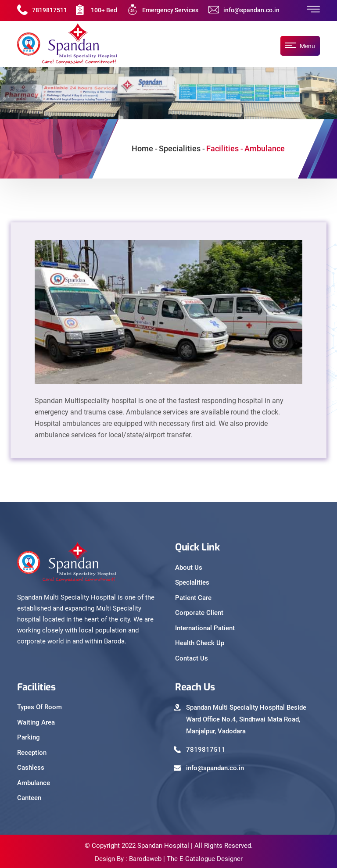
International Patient (205, 628)
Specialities (192, 582)
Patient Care (193, 598)
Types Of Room (39, 707)
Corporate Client (199, 613)
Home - (145, 148)
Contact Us (192, 658)
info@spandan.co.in (251, 10)
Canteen (29, 798)
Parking (29, 737)
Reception (32, 753)
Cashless (31, 768)
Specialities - (182, 148)
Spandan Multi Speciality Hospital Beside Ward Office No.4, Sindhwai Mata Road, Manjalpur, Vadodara (246, 719)
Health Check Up (200, 643)
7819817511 (50, 10)
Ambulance (34, 783)
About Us (189, 568)
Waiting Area (36, 722)
